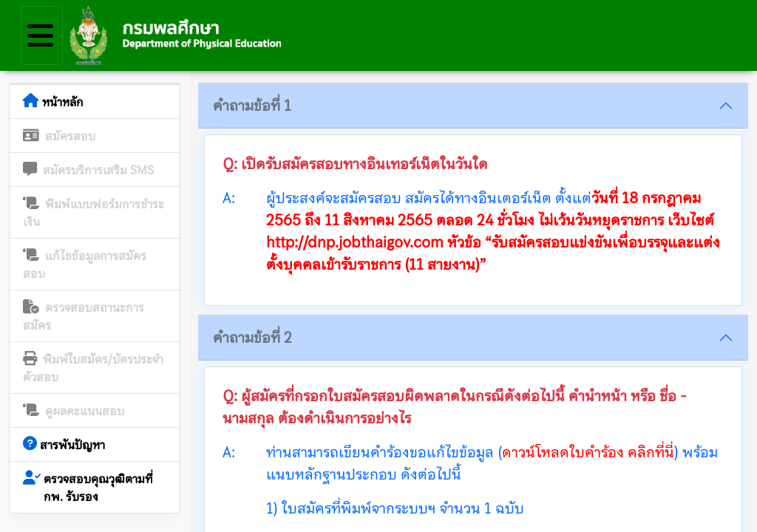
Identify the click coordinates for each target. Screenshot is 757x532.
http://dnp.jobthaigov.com (355, 242)
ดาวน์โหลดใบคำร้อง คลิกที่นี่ (588, 452)
